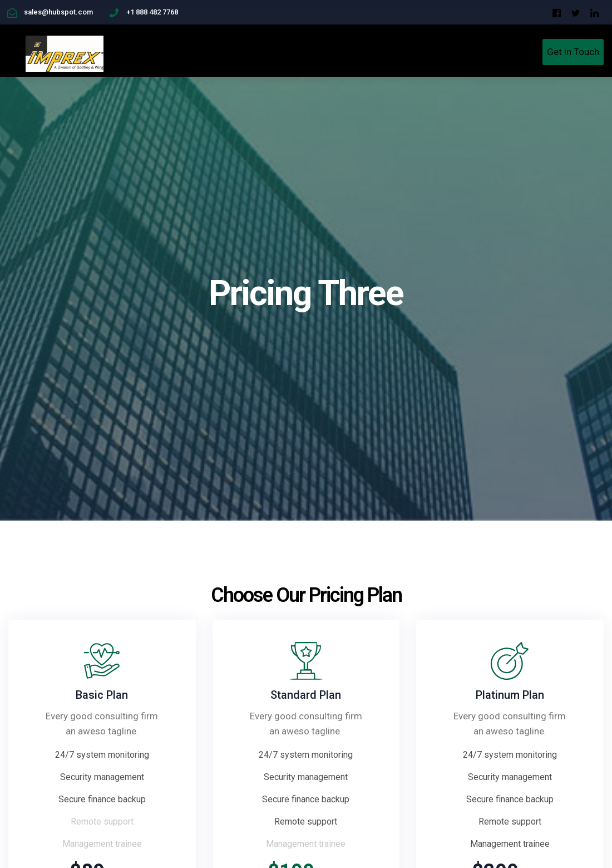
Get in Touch (573, 52)
